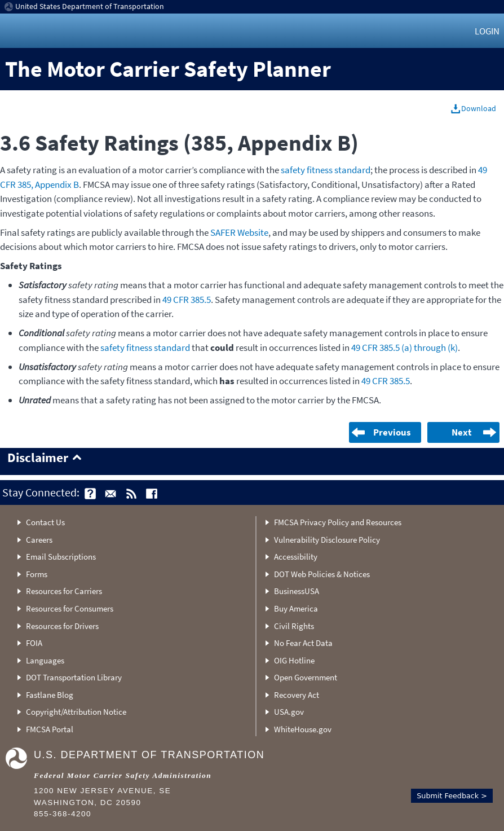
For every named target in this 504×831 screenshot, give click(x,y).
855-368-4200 (63, 814)
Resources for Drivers (62, 626)
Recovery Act (297, 695)
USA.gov (289, 712)
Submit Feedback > (452, 796)
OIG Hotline (294, 660)
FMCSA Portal (50, 729)
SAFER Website (239, 232)
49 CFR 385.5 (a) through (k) (404, 348)
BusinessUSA (297, 591)
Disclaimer (38, 458)
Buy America (296, 608)
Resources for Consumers (70, 608)
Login (487, 31)
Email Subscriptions (61, 557)
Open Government (306, 677)
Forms (37, 574)
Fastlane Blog (50, 695)
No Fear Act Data (303, 643)
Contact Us (45, 522)
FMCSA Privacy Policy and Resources (338, 522)
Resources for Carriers (64, 591)
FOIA (34, 643)
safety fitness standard (326, 170)
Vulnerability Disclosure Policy (327, 540)
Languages (45, 660)
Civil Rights (294, 626)
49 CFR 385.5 (187, 300)
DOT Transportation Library (74, 677)
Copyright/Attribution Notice (76, 712)
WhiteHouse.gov (303, 729)
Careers (39, 540)
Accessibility (296, 557)
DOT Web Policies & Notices (322, 574)
